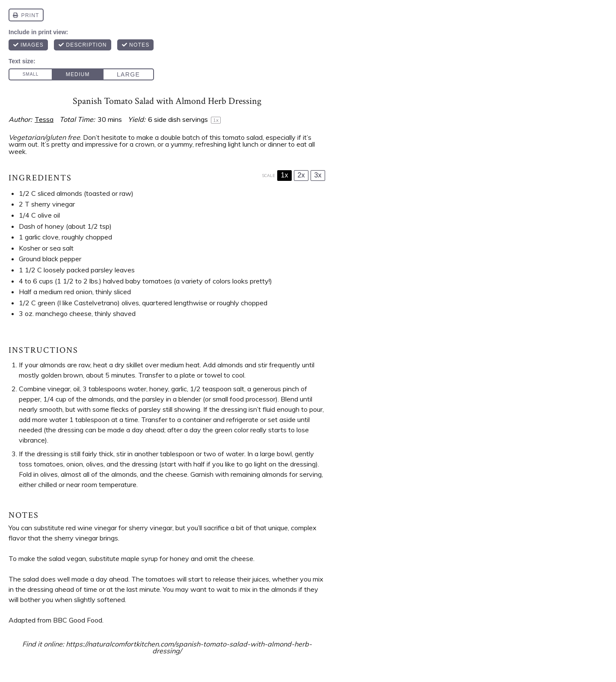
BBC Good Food (78, 620)
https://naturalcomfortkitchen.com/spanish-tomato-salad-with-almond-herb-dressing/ (189, 648)
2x (301, 175)
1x (285, 175)
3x (318, 175)
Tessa (44, 119)
